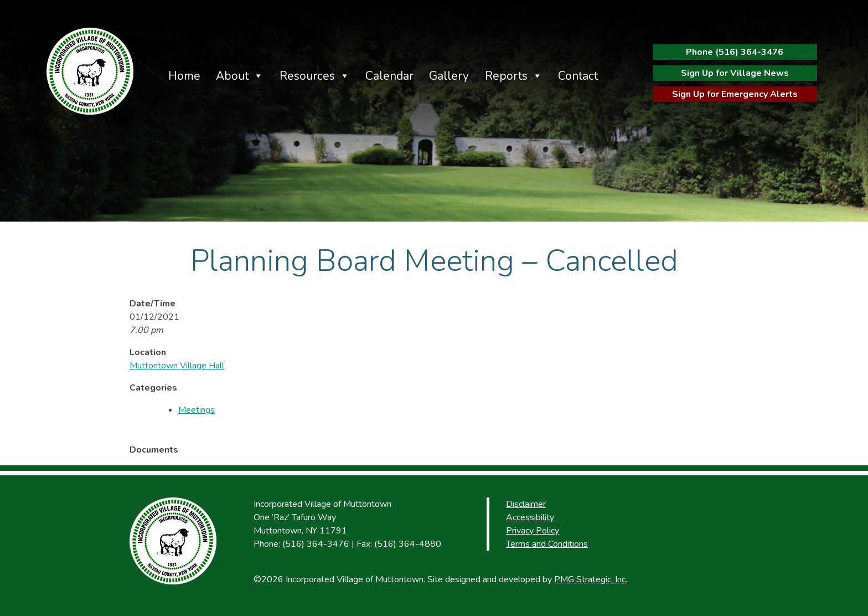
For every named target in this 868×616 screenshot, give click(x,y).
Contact (578, 76)
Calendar (389, 76)
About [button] (232, 76)
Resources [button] (307, 76)
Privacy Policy (533, 531)
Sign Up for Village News (735, 73)
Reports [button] (506, 76)
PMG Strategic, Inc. (591, 579)
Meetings (197, 410)
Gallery (449, 76)
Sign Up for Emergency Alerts (735, 94)
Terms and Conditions (547, 544)
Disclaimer (526, 504)
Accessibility (530, 517)
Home (184, 76)
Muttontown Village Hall (177, 366)
